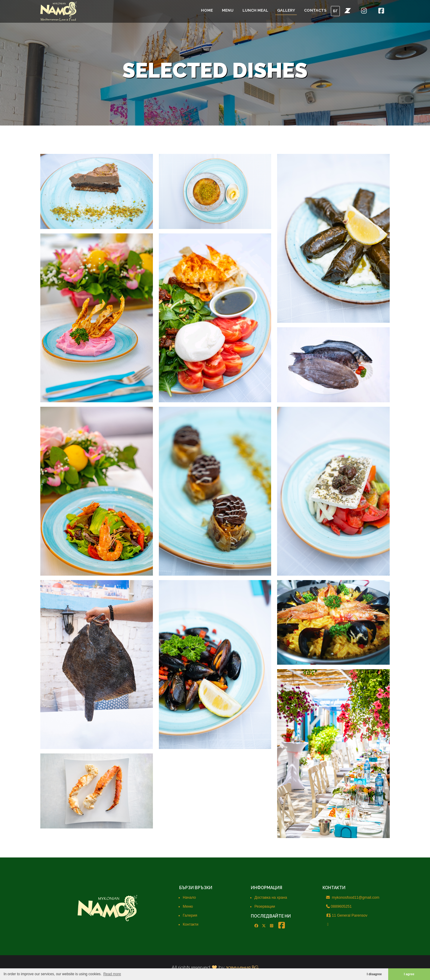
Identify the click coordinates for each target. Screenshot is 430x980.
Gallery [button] (286, 10)
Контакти (191, 924)
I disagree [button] (374, 974)
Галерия (190, 915)
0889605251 (339, 906)
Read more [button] (112, 974)
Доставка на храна (271, 898)
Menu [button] (228, 10)
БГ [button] (335, 11)
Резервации (265, 906)
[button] (348, 10)
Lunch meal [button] (255, 10)
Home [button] (207, 10)
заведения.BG (242, 967)
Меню (188, 906)
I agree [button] (409, 974)
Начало (189, 898)
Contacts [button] (315, 10)
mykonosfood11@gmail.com (353, 898)
